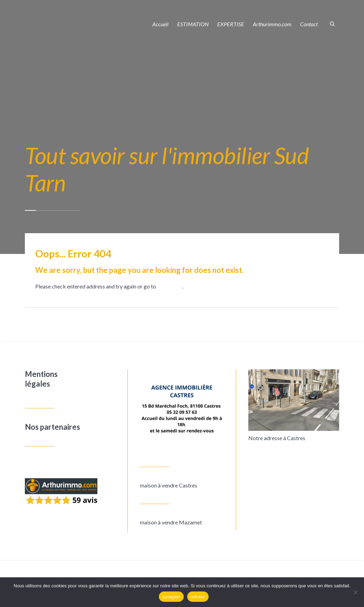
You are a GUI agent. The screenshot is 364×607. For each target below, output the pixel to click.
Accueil (160, 24)
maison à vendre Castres (169, 485)
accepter (171, 597)
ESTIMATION (193, 24)
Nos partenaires (52, 427)
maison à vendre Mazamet (171, 522)
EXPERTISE (231, 24)
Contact (309, 24)
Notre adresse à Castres (277, 438)
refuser (198, 597)
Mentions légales (41, 379)
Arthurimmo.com (272, 24)
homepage (170, 286)
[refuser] (355, 592)
